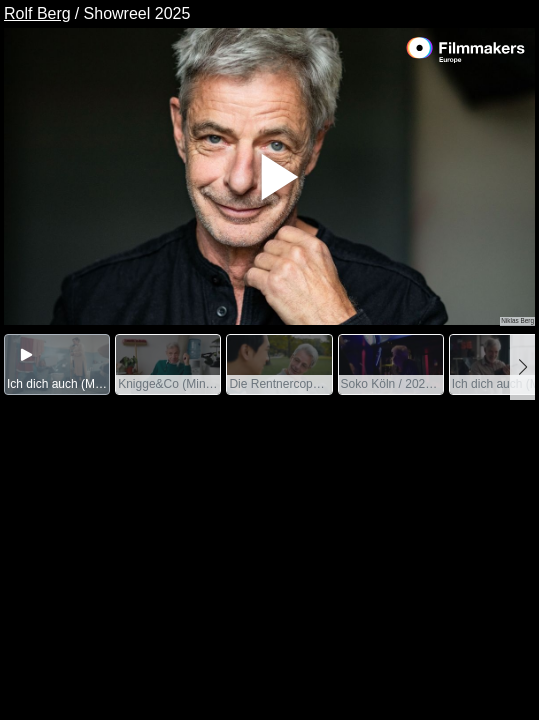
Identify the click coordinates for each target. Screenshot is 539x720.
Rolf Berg (37, 13)
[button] (522, 367)
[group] (57, 364)
